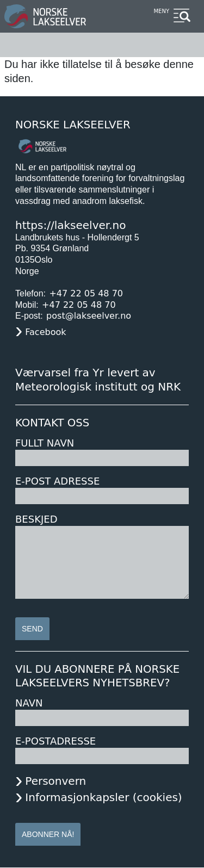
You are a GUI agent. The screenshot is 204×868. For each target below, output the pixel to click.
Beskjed (36, 519)
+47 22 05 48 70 (86, 293)
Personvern (55, 781)
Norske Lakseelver (73, 125)
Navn (29, 703)
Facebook (45, 332)
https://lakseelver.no (70, 225)
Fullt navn (45, 443)
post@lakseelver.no (89, 316)
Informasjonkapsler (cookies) (103, 797)
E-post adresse (57, 481)
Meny (161, 11)
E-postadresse (55, 741)
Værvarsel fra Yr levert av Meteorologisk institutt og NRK (98, 380)
